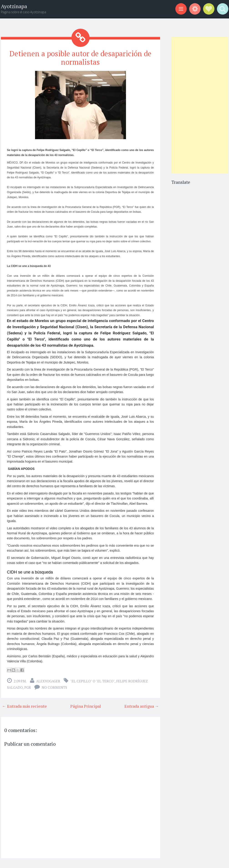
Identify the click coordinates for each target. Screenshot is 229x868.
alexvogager (48, 681)
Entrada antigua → (142, 706)
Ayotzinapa (14, 6)
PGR (28, 687)
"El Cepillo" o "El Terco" (92, 681)
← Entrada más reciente (24, 706)
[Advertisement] (200, 105)
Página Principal (86, 706)
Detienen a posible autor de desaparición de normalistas (81, 58)
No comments (54, 687)
